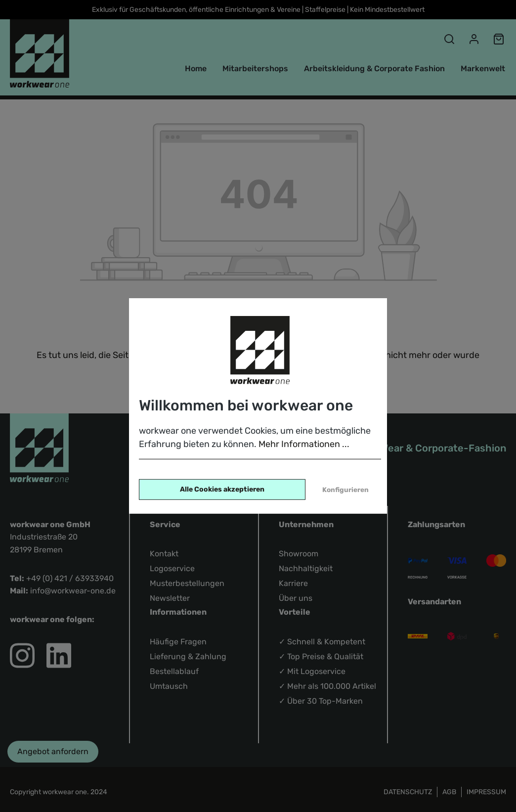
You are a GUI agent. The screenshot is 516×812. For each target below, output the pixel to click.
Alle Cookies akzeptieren (222, 489)
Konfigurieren (345, 490)
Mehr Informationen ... (304, 444)
